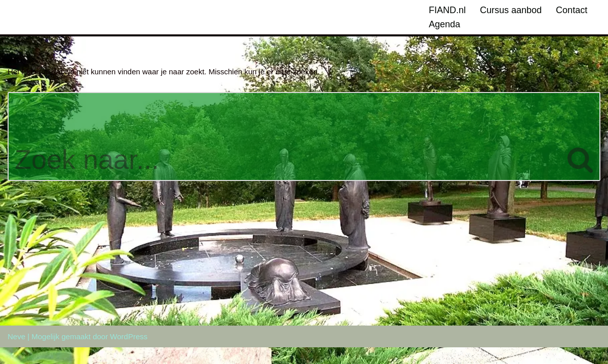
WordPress (129, 353)
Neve (16, 353)
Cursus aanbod (511, 10)
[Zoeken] (284, 136)
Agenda (444, 24)
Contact (572, 10)
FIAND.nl (447, 10)
